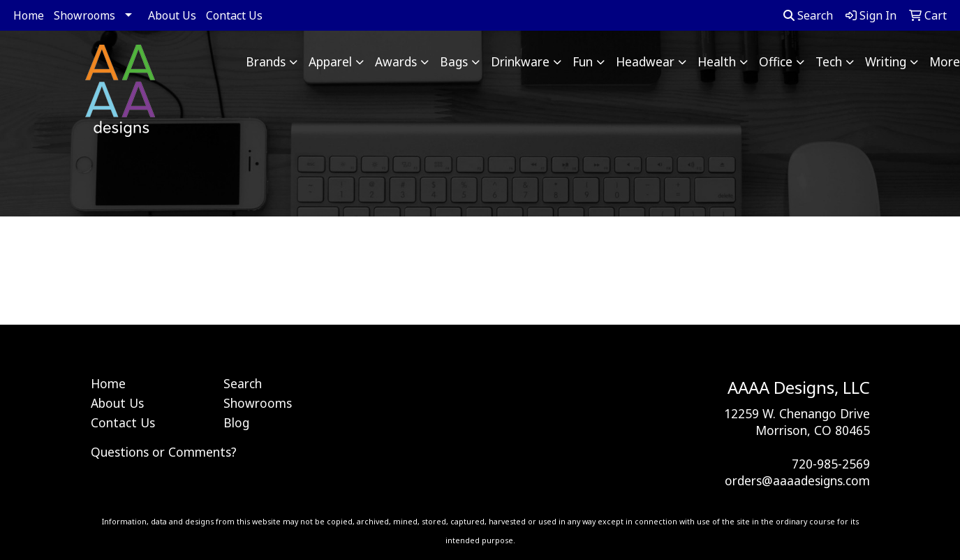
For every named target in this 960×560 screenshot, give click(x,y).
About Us (172, 15)
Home (29, 15)
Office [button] (776, 61)
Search (808, 15)
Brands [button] (266, 61)
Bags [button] (454, 61)
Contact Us (234, 15)
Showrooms (84, 15)
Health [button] (717, 61)
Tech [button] (829, 61)
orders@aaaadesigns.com (797, 480)
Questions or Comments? (164, 452)
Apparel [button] (330, 61)
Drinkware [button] (520, 61)
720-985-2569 (831, 464)
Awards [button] (396, 61)
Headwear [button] (645, 61)
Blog (236, 422)
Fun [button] (583, 61)
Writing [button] (886, 61)
